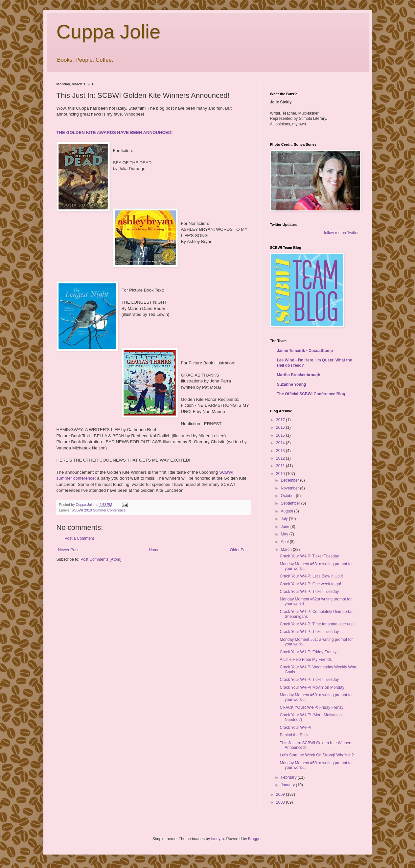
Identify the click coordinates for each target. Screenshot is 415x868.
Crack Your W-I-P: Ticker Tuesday (309, 556)
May (285, 534)
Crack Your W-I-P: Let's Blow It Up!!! (311, 576)
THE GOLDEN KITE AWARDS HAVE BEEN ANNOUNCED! (115, 132)
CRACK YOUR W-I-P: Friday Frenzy (311, 707)
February (289, 777)
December (290, 480)
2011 (281, 466)
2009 (281, 794)
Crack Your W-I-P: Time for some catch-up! (317, 624)
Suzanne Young (292, 384)
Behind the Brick (294, 735)
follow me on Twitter (341, 233)
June (285, 527)
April (285, 542)
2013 (281, 451)
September (291, 503)
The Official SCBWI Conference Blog (311, 394)
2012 (281, 458)
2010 (281, 474)
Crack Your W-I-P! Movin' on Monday (312, 687)
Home (154, 550)
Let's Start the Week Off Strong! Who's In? (317, 755)
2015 (281, 435)
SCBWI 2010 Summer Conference (98, 510)
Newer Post (68, 550)
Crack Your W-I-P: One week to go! (310, 584)
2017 (281, 420)
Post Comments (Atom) (101, 559)
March (287, 550)
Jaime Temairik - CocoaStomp (305, 351)
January (288, 785)
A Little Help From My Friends (306, 660)
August (287, 511)
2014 (281, 443)
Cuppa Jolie (109, 32)
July (285, 519)
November (290, 488)
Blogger (255, 839)
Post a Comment (79, 538)
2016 (281, 427)
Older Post (239, 550)
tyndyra (217, 839)
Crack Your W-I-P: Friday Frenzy (308, 652)
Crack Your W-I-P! (295, 727)
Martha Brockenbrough (299, 375)
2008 (281, 802)
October (288, 496)
